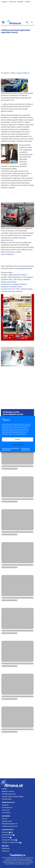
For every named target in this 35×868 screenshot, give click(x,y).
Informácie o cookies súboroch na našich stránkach (11, 449)
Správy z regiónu (17, 73)
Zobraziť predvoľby (18, 445)
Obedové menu (7, 821)
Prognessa (5, 851)
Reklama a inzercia (8, 791)
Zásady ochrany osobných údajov (26, 449)
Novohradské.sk (7, 808)
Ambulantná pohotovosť (10, 824)
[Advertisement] (17, 52)
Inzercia (5, 2)
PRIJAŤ (18, 439)
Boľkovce (26, 73)
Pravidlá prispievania (9, 794)
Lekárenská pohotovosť (10, 826)
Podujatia (12, 2)
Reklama (20, 2)
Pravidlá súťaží (7, 799)
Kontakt (28, 2)
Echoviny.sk (6, 810)
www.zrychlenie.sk (7, 254)
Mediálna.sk (6, 848)
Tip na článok (6, 813)
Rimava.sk (5, 805)
